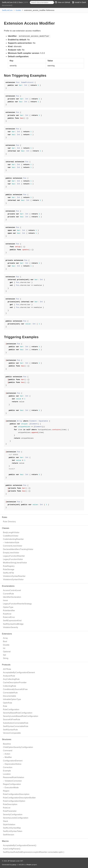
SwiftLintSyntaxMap (12, 828)
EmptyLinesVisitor (11, 553)
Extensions (7, 634)
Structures (7, 739)
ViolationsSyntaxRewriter (14, 576)
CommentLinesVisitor (13, 546)
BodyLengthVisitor (11, 532)
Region (6, 791)
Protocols (6, 665)
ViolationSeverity (11, 627)
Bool (5, 641)
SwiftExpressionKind (12, 621)
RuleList (7, 808)
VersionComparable (12, 733)
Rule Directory (9, 522)
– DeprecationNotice (12, 764)
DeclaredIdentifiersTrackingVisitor (18, 549)
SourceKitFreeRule (12, 719)
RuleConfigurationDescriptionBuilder (19, 798)
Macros (5, 841)
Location (7, 774)
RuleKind (7, 614)
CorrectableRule (10, 693)
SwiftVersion (9, 835)
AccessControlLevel (12, 590)
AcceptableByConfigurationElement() (20, 845)
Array (5, 638)
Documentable (10, 696)
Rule (5, 706)
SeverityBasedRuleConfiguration (18, 713)
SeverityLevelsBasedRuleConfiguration (21, 716)
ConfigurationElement (13, 761)
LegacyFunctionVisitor (13, 559)
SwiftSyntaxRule (10, 730)
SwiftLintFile (8, 573)
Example (7, 771)
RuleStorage (9, 569)
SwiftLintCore (7, 10)
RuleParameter (10, 811)
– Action (7, 754)
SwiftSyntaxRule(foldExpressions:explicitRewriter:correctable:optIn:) (34, 852)
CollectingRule (10, 686)
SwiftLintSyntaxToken (13, 831)
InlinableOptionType (12, 699)
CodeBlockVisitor (11, 536)
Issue (5, 600)
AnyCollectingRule (11, 679)
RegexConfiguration (12, 784)
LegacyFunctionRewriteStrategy (17, 604)
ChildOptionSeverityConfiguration (18, 747)
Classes (6, 528)
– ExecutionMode (11, 788)
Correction (8, 767)
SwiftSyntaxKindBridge (13, 624)
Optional (7, 652)
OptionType (8, 607)
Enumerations (8, 586)
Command (8, 751)
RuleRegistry (9, 566)
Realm (29, 865)
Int (4, 648)
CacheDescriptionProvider (15, 683)
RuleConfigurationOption (14, 801)
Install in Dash (79, 2)
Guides (18, 10)
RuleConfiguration (11, 709)
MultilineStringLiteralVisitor (15, 563)
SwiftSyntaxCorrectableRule (16, 726)
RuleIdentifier (9, 611)
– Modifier (7, 757)
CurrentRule (8, 594)
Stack (6, 821)
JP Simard (11, 861)
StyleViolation (9, 825)
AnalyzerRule (9, 676)
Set (5, 655)
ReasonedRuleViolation (14, 777)
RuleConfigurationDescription (16, 794)
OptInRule (8, 703)
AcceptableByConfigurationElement (19, 672)
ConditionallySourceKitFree (15, 689)
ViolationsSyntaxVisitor (13, 579)
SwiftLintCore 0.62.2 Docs (13, 2)
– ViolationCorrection (12, 781)
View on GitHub (63, 2)
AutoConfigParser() (12, 849)
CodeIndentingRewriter (13, 539)
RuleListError (9, 617)
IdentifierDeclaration (12, 597)
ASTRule (7, 669)
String (6, 658)
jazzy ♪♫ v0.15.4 (18, 865)
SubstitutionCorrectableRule (16, 723)
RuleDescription (10, 804)
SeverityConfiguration (13, 814)
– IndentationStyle (11, 542)
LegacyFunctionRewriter (14, 556)
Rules (5, 517)
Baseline (7, 744)
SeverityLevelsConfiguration (16, 818)
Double (6, 645)
